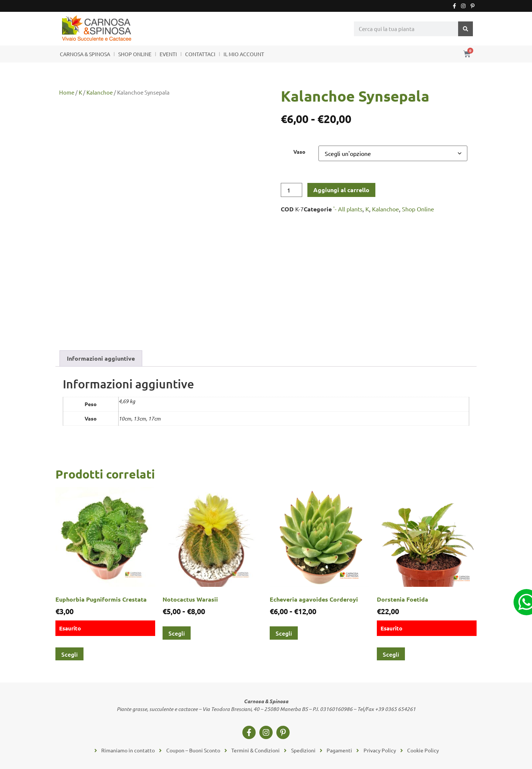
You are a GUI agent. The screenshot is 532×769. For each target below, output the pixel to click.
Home (67, 92)
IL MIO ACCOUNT (244, 54)
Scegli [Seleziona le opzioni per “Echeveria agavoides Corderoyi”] (284, 633)
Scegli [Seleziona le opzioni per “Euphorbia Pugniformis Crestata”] (69, 654)
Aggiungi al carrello (341, 190)
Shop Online (418, 209)
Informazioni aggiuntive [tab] (101, 358)
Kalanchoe (100, 92)
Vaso (299, 152)
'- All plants (348, 209)
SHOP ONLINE (135, 54)
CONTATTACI (200, 54)
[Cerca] (465, 29)
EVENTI (168, 54)
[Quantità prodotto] (291, 190)
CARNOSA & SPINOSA (85, 54)
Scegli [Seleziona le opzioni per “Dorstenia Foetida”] (391, 654)
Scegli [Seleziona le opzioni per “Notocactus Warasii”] (177, 633)
